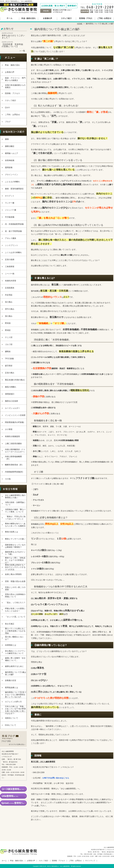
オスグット (10, 196)
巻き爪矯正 (10, 624)
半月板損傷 (10, 217)
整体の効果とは (12, 532)
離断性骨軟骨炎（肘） (14, 465)
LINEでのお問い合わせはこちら (56, 778)
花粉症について (12, 718)
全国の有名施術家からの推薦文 (15, 86)
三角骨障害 (10, 267)
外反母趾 (9, 295)
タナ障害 (9, 429)
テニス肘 (9, 337)
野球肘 (8, 330)
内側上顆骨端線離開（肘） (13, 458)
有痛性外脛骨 (11, 281)
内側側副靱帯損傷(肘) (14, 472)
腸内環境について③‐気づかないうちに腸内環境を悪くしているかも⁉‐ (16, 695)
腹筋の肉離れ (11, 387)
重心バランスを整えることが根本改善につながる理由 (15, 631)
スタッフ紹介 (66, 18)
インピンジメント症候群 (15, 415)
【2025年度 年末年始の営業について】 (12, 45)
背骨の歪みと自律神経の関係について (15, 596)
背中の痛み (10, 309)
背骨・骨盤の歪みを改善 (15, 581)
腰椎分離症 (10, 146)
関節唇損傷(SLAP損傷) (15, 422)
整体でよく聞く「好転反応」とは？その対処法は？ (15, 560)
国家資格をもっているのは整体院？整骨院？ (15, 546)
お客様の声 (48, 18)
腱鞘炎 (8, 352)
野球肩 (8, 323)
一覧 (23, 51)
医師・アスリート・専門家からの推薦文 (15, 79)
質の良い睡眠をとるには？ (14, 638)
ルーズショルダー (12, 408)
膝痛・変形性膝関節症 (14, 189)
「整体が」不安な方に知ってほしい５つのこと (15, 518)
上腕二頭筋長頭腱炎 (13, 444)
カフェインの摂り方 (13, 702)
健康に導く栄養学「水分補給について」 (15, 659)
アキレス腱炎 (11, 238)
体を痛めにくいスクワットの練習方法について (15, 652)
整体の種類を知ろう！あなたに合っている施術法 (15, 525)
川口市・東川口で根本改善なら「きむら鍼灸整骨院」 (57, 866)
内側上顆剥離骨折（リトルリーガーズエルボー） (15, 451)
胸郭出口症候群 (12, 401)
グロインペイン (12, 175)
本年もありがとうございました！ (13, 37)
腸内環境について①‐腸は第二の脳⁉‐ (16, 673)
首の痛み (9, 302)
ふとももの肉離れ (12, 182)
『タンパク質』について (15, 617)
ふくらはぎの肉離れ (13, 252)
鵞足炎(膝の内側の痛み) (15, 380)
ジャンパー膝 (11, 210)
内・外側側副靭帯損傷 (14, 224)
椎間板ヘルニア (12, 153)
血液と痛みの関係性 (13, 574)
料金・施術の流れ (29, 18)
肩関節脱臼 (10, 394)
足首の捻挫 (10, 259)
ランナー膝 (10, 203)
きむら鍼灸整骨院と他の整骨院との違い (15, 496)
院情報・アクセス (85, 18)
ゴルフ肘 (9, 344)
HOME (80, 24)
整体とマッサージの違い (15, 539)
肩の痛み (9, 316)
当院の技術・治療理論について (15, 504)
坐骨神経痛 (10, 160)
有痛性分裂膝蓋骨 (12, 436)
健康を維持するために (14, 666)
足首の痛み (10, 373)
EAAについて (11, 725)
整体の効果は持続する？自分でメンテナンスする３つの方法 (15, 567)
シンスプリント (12, 245)
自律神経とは (11, 645)
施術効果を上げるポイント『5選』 (15, 553)
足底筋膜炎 (10, 288)
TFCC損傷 (9, 359)
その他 (8, 479)
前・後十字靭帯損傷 (13, 231)
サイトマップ (90, 861)
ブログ (8, 122)
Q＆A (7, 107)
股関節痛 (9, 167)
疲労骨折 (9, 366)
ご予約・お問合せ (104, 18)
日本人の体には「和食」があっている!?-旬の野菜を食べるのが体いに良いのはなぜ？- (15, 710)
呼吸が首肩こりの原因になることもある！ (15, 610)
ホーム (10, 18)
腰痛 (7, 139)
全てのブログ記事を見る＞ (17, 744)
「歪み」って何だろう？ (15, 603)
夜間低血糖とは (12, 688)
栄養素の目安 (11, 680)
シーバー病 (10, 274)
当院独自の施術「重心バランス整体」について (15, 511)
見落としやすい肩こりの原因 (15, 588)
